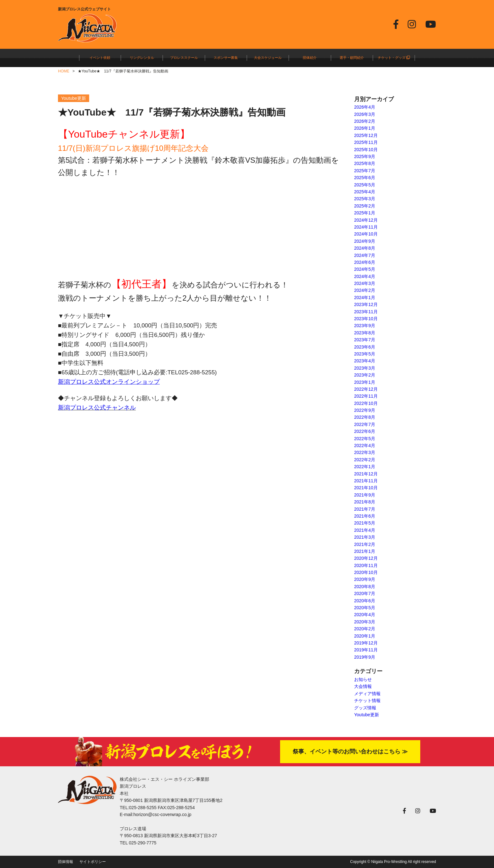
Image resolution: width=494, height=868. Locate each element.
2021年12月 (366, 474)
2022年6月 (365, 431)
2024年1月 (365, 298)
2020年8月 (365, 587)
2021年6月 (365, 516)
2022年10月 (366, 403)
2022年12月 (366, 389)
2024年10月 (366, 234)
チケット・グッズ (394, 58)
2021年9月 (365, 495)
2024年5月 (365, 269)
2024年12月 (366, 220)
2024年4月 (365, 276)
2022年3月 (365, 452)
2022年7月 (365, 424)
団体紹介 (310, 58)
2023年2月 (365, 375)
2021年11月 (366, 481)
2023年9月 (365, 326)
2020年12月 (366, 558)
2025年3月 (365, 199)
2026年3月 (365, 114)
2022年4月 (365, 445)
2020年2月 (365, 629)
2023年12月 (366, 304)
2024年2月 (365, 290)
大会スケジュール (268, 58)
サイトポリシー (93, 862)
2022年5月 (365, 439)
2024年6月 (365, 262)
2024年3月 (365, 283)
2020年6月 (365, 601)
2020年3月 (365, 622)
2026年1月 (365, 128)
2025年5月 (365, 185)
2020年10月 (366, 572)
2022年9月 (365, 410)
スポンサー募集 (226, 58)
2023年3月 (365, 368)
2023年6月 (365, 347)
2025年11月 (366, 142)
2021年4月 (365, 530)
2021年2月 (365, 544)
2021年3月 (365, 537)
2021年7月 (365, 509)
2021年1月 (365, 551)
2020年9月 (365, 579)
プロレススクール (184, 58)
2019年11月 (366, 650)
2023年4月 (365, 361)
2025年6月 (365, 178)
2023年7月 (365, 340)
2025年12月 (366, 135)
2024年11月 (366, 227)
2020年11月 (366, 565)
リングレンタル (142, 58)
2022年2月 (365, 460)
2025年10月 (366, 150)
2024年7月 (365, 255)
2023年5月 (365, 354)
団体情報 (66, 862)
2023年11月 (366, 312)
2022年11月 (366, 396)
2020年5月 (365, 608)
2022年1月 (365, 467)
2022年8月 (365, 417)
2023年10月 (366, 319)
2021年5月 (365, 523)
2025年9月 (365, 156)
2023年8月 (365, 333)
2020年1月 (365, 636)
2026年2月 (365, 121)
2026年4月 (365, 107)
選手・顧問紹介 (352, 58)
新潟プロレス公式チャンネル (97, 408)
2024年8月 (365, 248)
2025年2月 (365, 206)
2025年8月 (365, 163)
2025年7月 (365, 171)
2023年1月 (365, 382)
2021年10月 (366, 488)
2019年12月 (366, 643)
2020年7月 (365, 593)
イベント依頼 (100, 58)
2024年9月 (365, 241)
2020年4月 (365, 615)
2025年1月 (365, 213)
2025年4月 (365, 192)
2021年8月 (365, 502)
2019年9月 (365, 657)
